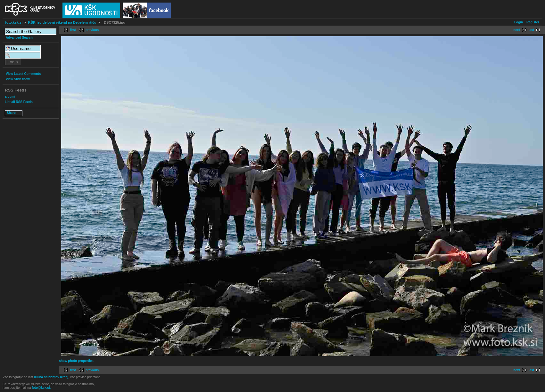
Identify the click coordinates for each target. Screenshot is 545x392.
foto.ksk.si (14, 22)
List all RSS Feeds (19, 102)
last (531, 30)
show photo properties (76, 361)
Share (11, 113)
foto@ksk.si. (41, 388)
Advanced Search (19, 38)
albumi (10, 96)
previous (92, 30)
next (517, 30)
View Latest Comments (23, 74)
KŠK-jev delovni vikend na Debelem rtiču (62, 22)
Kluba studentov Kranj (51, 377)
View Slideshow (18, 79)
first (73, 30)
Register (533, 22)
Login (519, 22)
